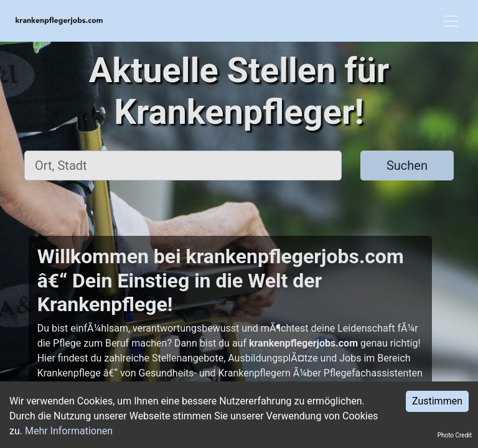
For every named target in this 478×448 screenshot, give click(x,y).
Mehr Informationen (69, 431)
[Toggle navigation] (451, 21)
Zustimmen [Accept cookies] (437, 401)
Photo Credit (455, 435)
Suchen (407, 166)
